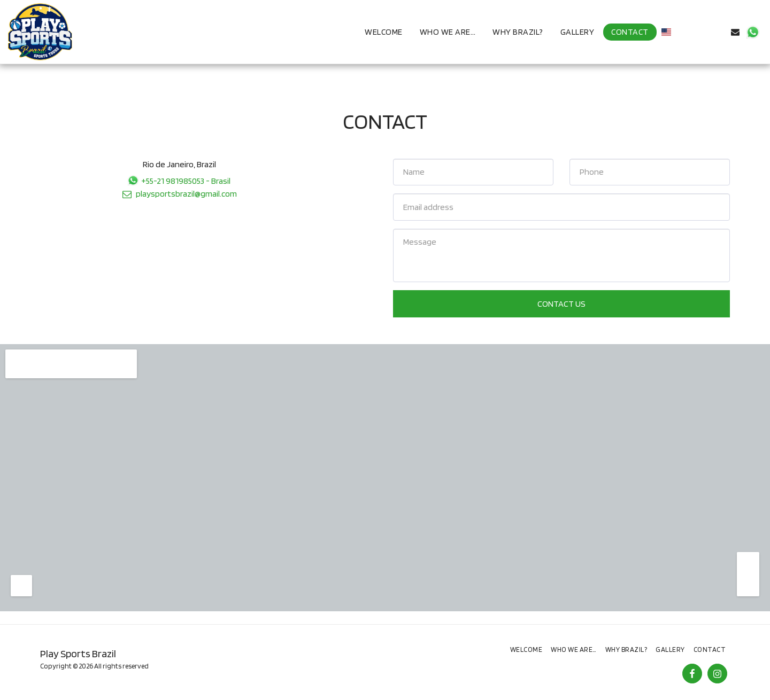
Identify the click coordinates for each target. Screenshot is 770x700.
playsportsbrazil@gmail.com (179, 193)
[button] (684, 32)
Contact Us (561, 304)
